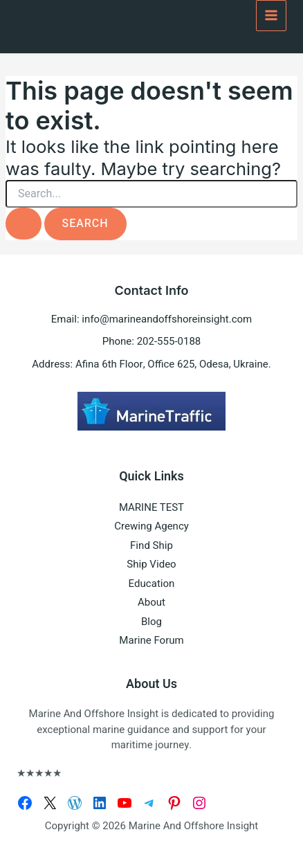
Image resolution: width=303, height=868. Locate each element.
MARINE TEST (151, 507)
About (151, 602)
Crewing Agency (151, 526)
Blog (151, 622)
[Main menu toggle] (272, 16)
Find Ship (151, 545)
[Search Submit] (24, 224)
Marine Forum (151, 640)
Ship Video (151, 564)
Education (152, 584)
